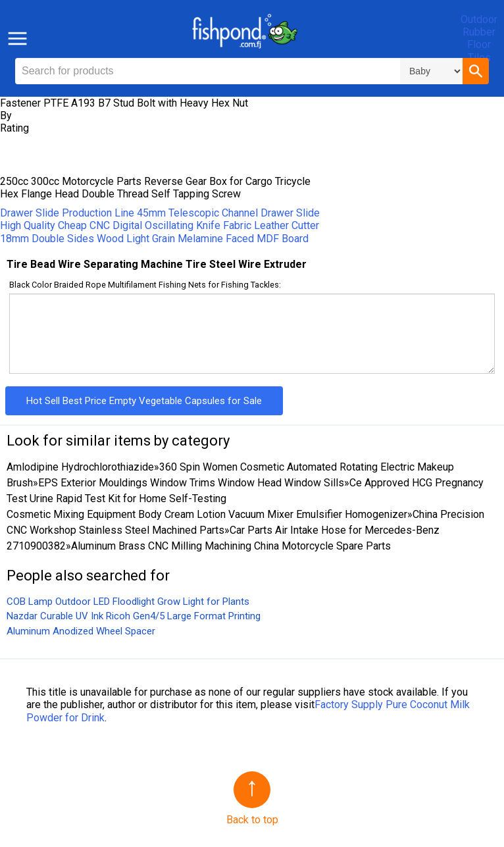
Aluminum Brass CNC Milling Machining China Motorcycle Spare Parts (231, 546)
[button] (476, 71)
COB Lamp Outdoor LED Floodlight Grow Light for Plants (128, 602)
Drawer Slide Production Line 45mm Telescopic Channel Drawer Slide (160, 213)
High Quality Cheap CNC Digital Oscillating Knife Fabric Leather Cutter (160, 225)
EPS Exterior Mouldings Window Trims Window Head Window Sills (191, 483)
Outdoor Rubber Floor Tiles (479, 38)
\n (431, 71)
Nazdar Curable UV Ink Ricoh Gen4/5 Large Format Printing (134, 616)
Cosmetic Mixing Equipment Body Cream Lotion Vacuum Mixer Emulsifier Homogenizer (207, 514)
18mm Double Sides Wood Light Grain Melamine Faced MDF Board (154, 239)
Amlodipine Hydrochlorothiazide (80, 467)
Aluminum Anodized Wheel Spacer (81, 631)
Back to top (252, 820)
